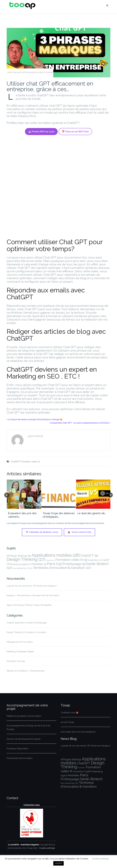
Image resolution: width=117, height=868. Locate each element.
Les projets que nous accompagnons (78, 732)
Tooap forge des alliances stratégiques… (59, 515)
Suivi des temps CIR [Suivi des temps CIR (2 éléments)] (22, 568)
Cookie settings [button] (47, 848)
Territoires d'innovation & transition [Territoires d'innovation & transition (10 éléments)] (62, 568)
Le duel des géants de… (92, 513)
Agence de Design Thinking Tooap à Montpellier (29, 605)
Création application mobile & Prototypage (30, 72)
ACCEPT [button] (58, 863)
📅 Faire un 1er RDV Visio (75, 132)
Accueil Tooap (67, 722)
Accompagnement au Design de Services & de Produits (28, 727)
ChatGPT (15, 462)
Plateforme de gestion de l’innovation (24, 716)
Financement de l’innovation (20, 758)
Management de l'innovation (20, 642)
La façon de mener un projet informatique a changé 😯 (35, 419)
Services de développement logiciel (24, 739)
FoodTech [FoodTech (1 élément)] (50, 560)
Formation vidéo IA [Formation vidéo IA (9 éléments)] (71, 560)
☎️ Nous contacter (79, 532)
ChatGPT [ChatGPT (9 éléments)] (89, 556)
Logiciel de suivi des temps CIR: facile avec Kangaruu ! (32, 586)
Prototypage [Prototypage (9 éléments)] (74, 564)
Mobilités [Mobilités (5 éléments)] (39, 564)
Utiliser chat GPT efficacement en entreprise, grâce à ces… (50, 86)
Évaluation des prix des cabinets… (22, 515)
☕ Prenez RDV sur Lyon (41, 132)
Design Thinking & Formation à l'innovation (27, 632)
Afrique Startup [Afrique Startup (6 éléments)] (19, 556)
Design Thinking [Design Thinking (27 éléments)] (26, 559)
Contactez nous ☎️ (70, 713)
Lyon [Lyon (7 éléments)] (88, 771)
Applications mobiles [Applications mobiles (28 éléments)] (56, 555)
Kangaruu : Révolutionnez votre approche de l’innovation (33, 595)
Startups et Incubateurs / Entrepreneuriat (25, 671)
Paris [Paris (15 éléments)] (55, 564)
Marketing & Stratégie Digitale (20, 652)
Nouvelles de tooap (16, 661)
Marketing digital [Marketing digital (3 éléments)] (21, 564)
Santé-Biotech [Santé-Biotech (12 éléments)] (91, 779)
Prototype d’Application (18, 749)
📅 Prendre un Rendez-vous (42, 532)
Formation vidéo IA (30, 462)
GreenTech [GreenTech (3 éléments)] (95, 560)
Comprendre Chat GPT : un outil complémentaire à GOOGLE (79, 423)
